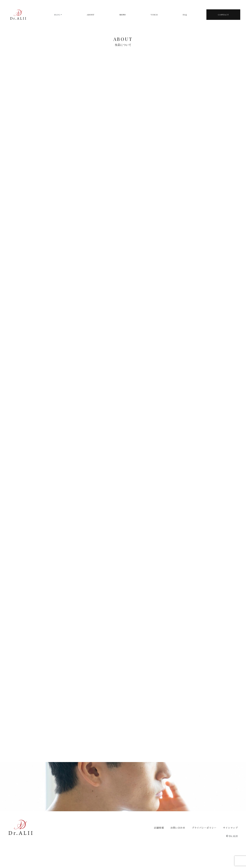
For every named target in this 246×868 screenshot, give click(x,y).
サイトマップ (230, 828)
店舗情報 (159, 828)
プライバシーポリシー (204, 828)
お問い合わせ (178, 828)
